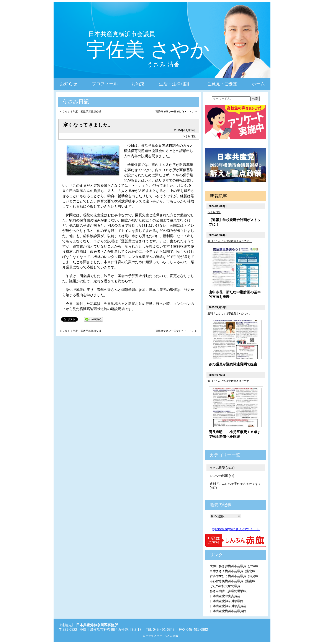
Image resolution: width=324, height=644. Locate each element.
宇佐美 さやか (148, 50)
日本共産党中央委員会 (225, 596)
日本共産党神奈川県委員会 (228, 606)
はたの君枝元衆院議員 (225, 586)
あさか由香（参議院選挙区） (229, 591)
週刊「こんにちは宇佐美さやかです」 (230, 241)
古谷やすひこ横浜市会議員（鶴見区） (236, 576)
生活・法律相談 (174, 84)
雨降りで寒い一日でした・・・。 (175, 112)
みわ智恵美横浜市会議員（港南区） (234, 581)
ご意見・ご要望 (222, 84)
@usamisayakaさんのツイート (236, 529)
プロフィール (105, 84)
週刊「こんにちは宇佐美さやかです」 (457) (236, 486)
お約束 (138, 84)
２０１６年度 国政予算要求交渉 (82, 112)
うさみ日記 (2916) (222, 468)
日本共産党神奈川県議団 (226, 601)
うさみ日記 (189, 136)
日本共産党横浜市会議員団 (228, 611)
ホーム (258, 84)
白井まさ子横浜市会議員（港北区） (234, 571)
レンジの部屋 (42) (222, 476)
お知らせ (69, 84)
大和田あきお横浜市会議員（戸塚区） (236, 566)
